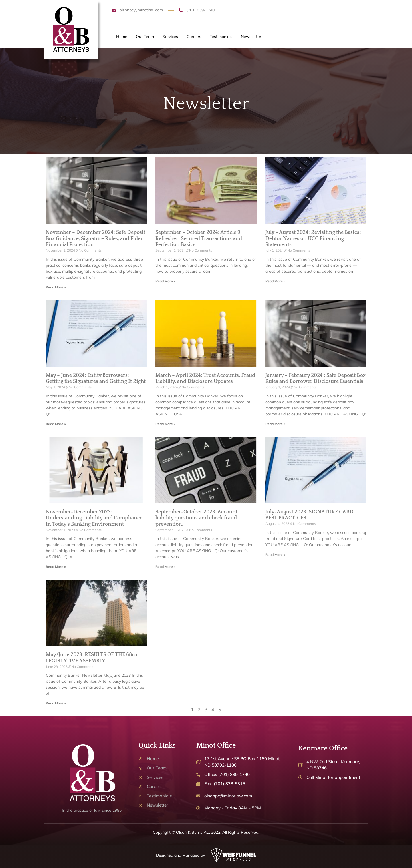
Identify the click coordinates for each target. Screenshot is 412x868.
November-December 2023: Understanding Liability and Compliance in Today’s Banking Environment (94, 518)
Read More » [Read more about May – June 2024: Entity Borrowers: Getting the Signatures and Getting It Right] (56, 424)
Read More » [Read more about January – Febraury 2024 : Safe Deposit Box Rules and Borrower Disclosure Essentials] (275, 424)
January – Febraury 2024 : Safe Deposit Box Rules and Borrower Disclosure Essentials (315, 379)
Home (122, 37)
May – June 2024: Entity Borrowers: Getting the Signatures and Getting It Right (96, 379)
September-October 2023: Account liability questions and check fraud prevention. (196, 518)
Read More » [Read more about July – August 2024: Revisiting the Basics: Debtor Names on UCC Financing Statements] (275, 281)
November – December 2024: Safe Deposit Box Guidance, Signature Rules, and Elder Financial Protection (96, 239)
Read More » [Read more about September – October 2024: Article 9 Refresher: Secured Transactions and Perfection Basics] (165, 281)
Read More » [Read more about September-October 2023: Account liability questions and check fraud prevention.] (165, 567)
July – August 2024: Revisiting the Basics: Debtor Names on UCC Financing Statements (313, 239)
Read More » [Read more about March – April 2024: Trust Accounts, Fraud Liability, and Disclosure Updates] (165, 424)
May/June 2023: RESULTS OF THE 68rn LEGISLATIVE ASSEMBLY (92, 658)
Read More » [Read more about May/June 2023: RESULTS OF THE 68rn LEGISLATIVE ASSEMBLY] (56, 703)
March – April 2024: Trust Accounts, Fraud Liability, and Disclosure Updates (205, 379)
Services (170, 37)
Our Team (145, 37)
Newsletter (251, 37)
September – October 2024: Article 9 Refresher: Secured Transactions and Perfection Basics (199, 239)
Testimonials (221, 37)
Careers (194, 37)
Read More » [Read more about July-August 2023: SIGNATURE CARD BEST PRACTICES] (275, 555)
